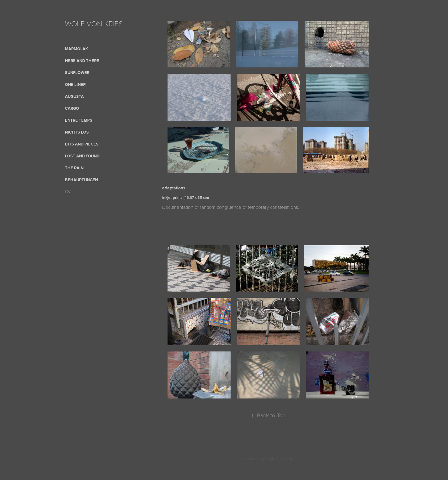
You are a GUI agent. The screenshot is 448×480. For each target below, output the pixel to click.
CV (68, 192)
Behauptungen (81, 180)
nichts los (77, 132)
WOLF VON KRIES (94, 23)
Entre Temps (79, 120)
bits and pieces (82, 144)
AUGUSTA (74, 96)
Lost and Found (82, 156)
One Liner (75, 84)
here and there (82, 61)
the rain (74, 168)
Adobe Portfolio (279, 459)
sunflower (77, 73)
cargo (72, 108)
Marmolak (76, 49)
